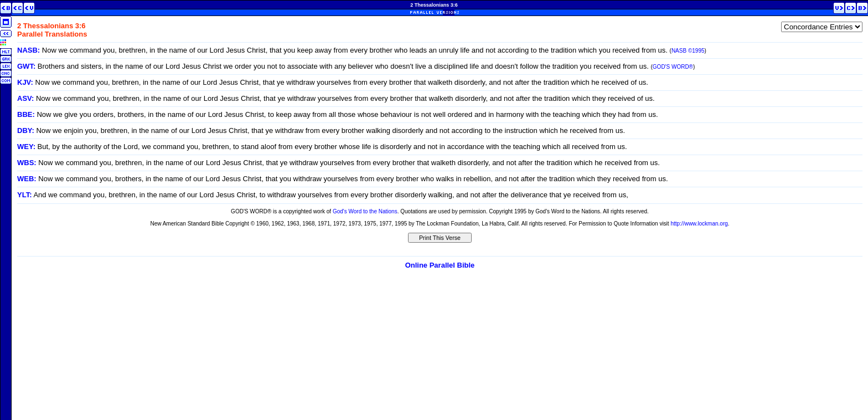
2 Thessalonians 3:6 (434, 5)
